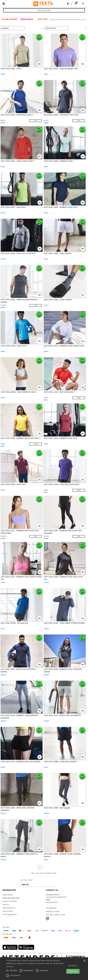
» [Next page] (48, 867)
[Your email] (38, 880)
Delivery (6, 905)
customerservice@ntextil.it (56, 897)
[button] (68, 4)
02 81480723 (51, 908)
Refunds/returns (9, 908)
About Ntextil (8, 895)
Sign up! (25, 884)
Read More (10, 967)
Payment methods (10, 901)
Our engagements (10, 914)
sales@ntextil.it (52, 902)
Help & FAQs (8, 911)
